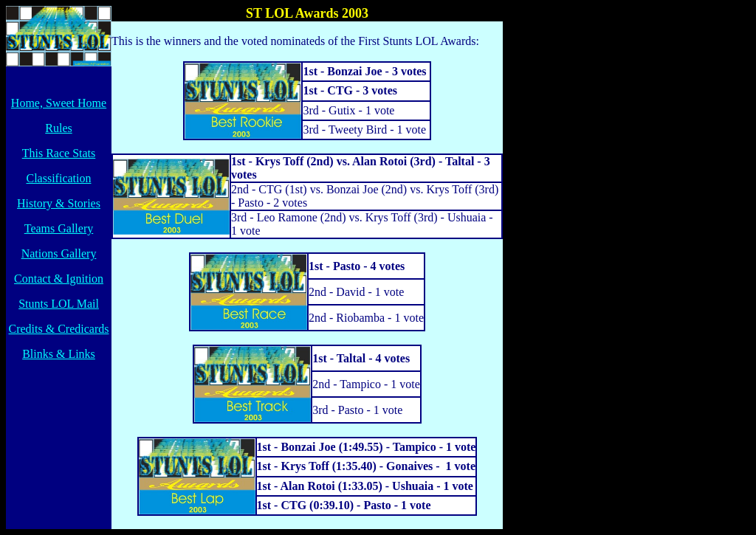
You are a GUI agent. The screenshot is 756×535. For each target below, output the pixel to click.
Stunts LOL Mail (59, 304)
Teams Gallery (59, 228)
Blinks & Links (59, 354)
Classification (59, 178)
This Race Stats (59, 153)
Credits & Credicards (59, 329)
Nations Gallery (59, 253)
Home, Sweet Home (59, 103)
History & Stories (59, 203)
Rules (58, 128)
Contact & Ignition (59, 279)
